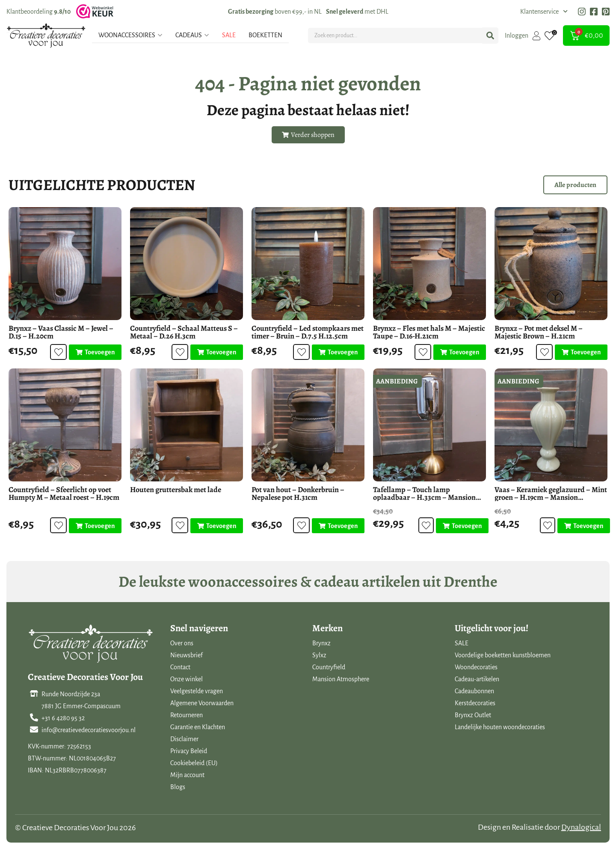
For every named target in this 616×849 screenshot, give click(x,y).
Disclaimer (184, 739)
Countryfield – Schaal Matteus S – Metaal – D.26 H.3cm (184, 332)
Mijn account (187, 775)
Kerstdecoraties (475, 703)
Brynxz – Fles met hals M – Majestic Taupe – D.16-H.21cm (429, 332)
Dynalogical (581, 827)
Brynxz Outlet (473, 715)
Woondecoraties (476, 667)
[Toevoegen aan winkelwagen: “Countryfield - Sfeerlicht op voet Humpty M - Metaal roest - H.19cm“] (95, 526)
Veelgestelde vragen (197, 691)
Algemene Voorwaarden (202, 703)
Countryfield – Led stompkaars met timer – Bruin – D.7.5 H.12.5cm (308, 332)
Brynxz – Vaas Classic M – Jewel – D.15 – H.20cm (61, 332)
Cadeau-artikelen (477, 679)
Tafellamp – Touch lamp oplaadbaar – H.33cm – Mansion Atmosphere (424, 497)
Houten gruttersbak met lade (176, 490)
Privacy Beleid (189, 751)
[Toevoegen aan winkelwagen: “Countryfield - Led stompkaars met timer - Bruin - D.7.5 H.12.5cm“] (338, 352)
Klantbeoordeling (38, 12)
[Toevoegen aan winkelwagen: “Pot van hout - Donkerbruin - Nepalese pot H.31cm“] (338, 526)
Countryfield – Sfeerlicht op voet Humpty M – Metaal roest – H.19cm (64, 493)
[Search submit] (490, 36)
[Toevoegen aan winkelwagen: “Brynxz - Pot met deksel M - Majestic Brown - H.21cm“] (581, 352)
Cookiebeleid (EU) (194, 763)
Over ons (182, 643)
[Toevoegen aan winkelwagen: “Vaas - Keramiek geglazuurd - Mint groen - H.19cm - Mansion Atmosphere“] (583, 526)
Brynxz (321, 643)
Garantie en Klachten (198, 727)
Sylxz (319, 655)
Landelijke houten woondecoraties (500, 727)
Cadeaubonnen (474, 691)
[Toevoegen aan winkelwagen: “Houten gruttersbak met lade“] (217, 526)
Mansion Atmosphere (341, 679)
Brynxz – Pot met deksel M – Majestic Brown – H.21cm (539, 332)
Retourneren (187, 715)
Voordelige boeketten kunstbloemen (503, 655)
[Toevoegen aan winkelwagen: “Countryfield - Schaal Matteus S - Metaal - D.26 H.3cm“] (217, 352)
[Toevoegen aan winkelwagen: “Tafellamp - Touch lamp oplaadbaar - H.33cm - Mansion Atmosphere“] (462, 526)
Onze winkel (187, 679)
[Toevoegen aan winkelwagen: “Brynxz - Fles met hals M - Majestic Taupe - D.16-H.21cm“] (460, 352)
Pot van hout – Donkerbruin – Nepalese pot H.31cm (298, 493)
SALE (462, 643)
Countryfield (329, 667)
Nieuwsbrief (187, 655)
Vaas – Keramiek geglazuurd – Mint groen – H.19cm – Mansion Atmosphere (551, 497)
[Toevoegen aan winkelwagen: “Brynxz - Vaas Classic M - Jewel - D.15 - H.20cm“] (95, 352)
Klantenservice (544, 12)
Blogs (178, 787)
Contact (180, 667)
